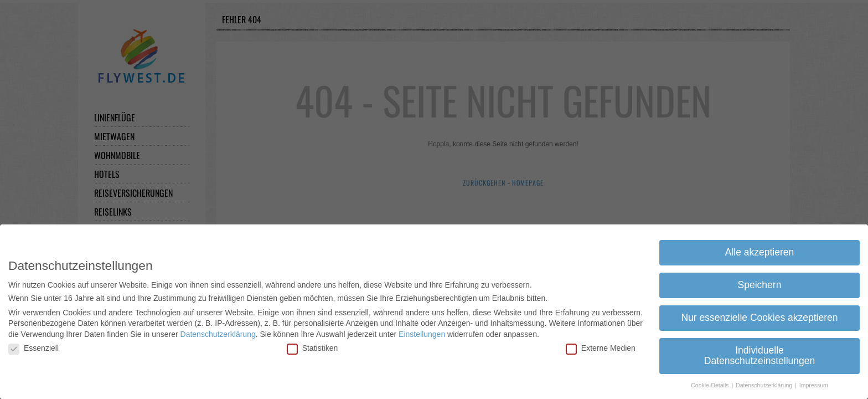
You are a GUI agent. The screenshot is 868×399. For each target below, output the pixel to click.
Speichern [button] (760, 284)
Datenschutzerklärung (218, 333)
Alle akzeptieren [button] (760, 251)
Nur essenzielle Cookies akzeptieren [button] (759, 316)
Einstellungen (422, 333)
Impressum (814, 385)
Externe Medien (601, 347)
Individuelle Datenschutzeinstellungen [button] (759, 355)
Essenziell (33, 347)
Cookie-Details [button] (711, 385)
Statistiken (312, 347)
